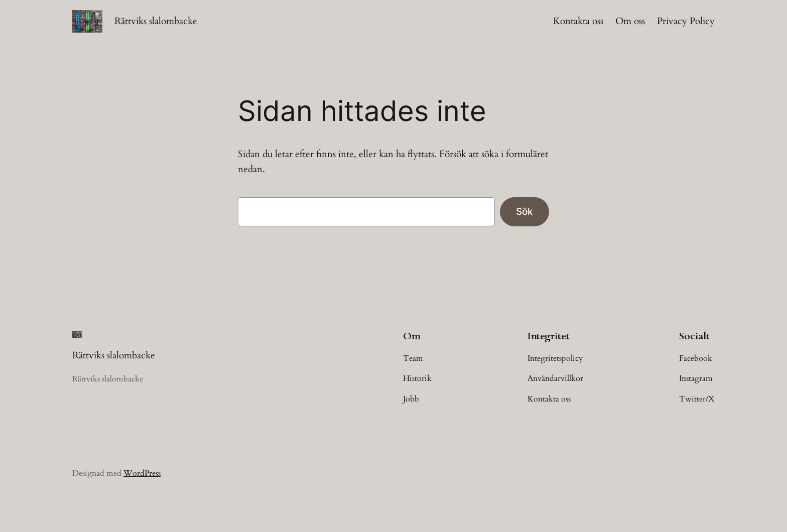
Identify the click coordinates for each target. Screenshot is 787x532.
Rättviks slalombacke (156, 21)
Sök (524, 211)
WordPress (142, 473)
